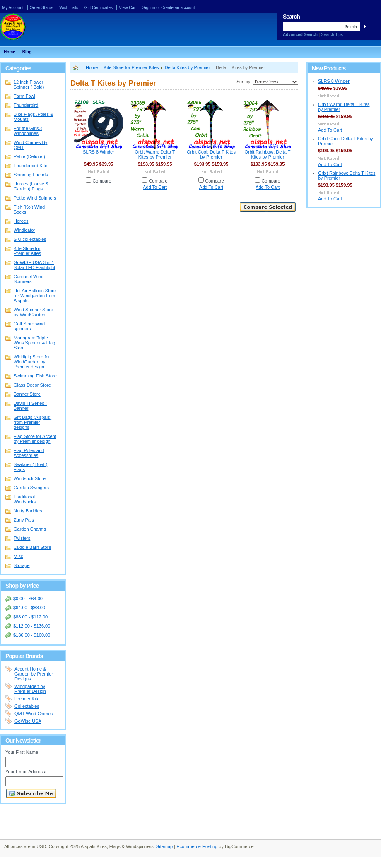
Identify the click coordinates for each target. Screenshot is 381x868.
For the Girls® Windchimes (28, 131)
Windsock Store (31, 479)
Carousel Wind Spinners (29, 279)
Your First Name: (22, 752)
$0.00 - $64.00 (28, 599)
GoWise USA (28, 721)
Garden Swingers (31, 488)
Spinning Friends (31, 175)
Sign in (149, 8)
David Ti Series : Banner (30, 406)
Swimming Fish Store (35, 376)
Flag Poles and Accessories (31, 453)
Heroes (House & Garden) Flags (31, 186)
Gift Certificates (99, 8)
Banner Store (31, 394)
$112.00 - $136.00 (32, 626)
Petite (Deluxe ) (29, 156)
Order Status (42, 8)
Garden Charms (30, 529)
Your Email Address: (26, 772)
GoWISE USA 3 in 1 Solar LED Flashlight (34, 265)
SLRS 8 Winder (99, 152)
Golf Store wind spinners (29, 326)
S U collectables (30, 239)
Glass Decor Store (31, 385)
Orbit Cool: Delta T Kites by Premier (211, 154)
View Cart (128, 8)
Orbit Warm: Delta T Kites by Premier (155, 154)
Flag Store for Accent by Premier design (31, 439)
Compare (102, 181)
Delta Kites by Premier (187, 67)
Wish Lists (69, 8)
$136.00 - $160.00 (32, 635)
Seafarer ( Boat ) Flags (30, 467)
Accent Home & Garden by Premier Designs (34, 674)
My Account (13, 8)
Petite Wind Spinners (31, 198)
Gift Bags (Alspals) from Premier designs (33, 422)
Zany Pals (24, 520)
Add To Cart (155, 187)
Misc (18, 556)
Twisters (22, 538)
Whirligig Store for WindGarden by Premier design (32, 362)
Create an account (178, 8)
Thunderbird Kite (30, 166)
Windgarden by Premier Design (30, 689)
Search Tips (332, 35)
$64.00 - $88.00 (29, 608)
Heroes (21, 221)
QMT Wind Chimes (34, 714)
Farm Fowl (24, 96)
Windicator (24, 230)
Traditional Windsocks (31, 499)
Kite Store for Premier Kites (31, 251)
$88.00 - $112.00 (30, 617)
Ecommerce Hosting (197, 846)
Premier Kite (27, 699)
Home (92, 67)
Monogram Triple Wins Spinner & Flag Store (31, 343)
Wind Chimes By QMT (31, 145)
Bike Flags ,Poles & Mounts (33, 117)
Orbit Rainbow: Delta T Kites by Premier (267, 154)
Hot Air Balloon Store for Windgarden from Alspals (31, 296)
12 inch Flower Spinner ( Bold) (29, 84)
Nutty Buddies (28, 511)
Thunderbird (26, 105)
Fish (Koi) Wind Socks (29, 209)
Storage (22, 565)
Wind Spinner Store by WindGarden (31, 312)
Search (291, 17)
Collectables (27, 706)
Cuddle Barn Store (33, 547)
